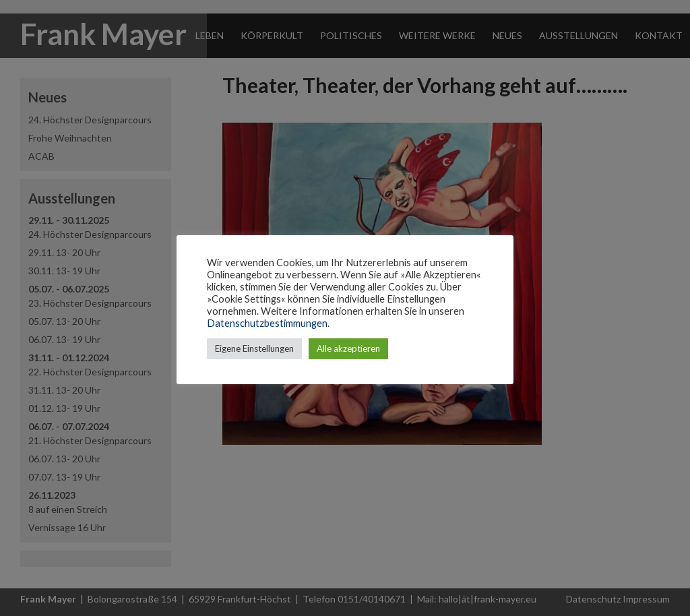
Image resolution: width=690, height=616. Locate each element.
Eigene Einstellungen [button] (254, 348)
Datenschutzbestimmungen (267, 323)
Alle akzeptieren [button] (348, 348)
